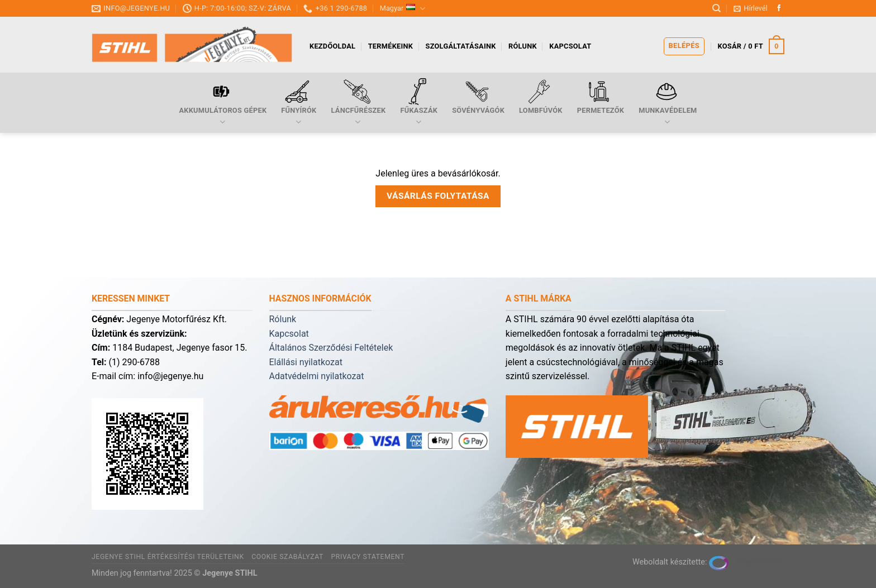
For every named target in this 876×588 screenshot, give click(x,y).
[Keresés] (716, 8)
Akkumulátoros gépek (223, 103)
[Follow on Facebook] (779, 8)
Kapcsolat (570, 46)
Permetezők (601, 96)
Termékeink (391, 46)
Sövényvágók (478, 96)
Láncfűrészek (358, 103)
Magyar (403, 9)
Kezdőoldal (332, 46)
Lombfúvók (541, 96)
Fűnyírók (299, 103)
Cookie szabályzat (287, 557)
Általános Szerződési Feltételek (331, 348)
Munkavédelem (668, 103)
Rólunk (523, 46)
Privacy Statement (368, 557)
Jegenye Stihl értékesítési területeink (168, 557)
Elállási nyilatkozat (306, 362)
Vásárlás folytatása (438, 196)
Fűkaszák (419, 103)
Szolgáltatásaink (461, 46)
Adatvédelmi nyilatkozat (317, 376)
